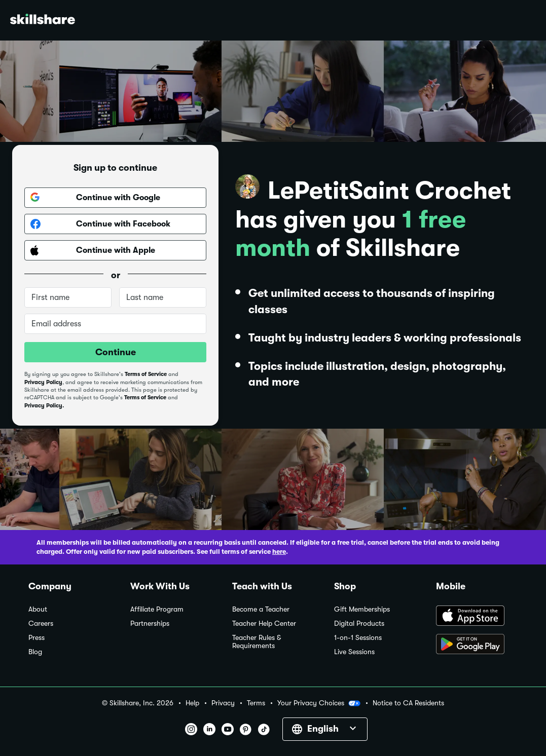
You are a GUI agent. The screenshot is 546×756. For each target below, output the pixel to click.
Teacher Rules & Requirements (257, 642)
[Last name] (163, 297)
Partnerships (150, 623)
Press (37, 638)
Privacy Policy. (44, 406)
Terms (256, 703)
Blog (35, 652)
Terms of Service (146, 374)
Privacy (223, 703)
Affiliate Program (157, 609)
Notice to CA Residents (408, 703)
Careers (41, 623)
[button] (354, 703)
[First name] (68, 297)
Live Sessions (354, 652)
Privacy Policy (43, 382)
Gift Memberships (362, 609)
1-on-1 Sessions (358, 638)
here (279, 552)
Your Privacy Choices (319, 703)
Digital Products (359, 623)
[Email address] (115, 324)
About (38, 609)
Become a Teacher (261, 609)
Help (192, 703)
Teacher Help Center (264, 623)
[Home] (43, 21)
